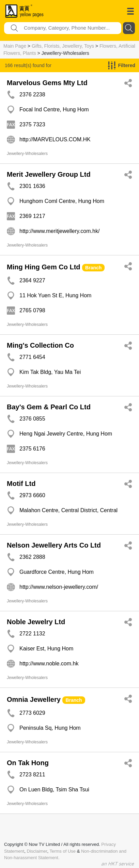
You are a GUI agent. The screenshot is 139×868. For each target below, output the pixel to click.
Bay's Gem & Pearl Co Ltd (49, 407)
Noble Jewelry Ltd (36, 622)
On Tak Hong (28, 763)
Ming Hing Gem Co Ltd (44, 267)
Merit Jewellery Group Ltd (49, 174)
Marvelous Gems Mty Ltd (47, 83)
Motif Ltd (21, 484)
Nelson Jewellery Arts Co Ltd (54, 545)
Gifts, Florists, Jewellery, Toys (63, 46)
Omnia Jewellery (34, 699)
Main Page (15, 46)
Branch (93, 268)
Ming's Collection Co (40, 345)
